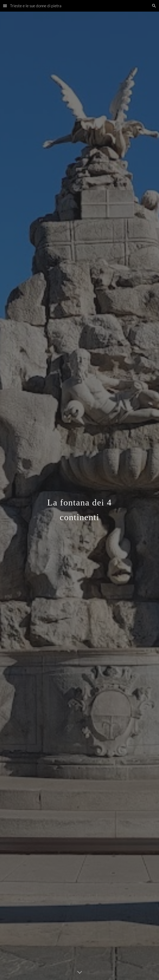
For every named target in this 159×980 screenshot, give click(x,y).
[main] (79, 496)
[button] (5, 6)
